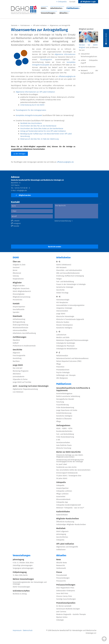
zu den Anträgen (19, 154)
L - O (58, 332)
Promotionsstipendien (66, 603)
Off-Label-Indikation (65, 544)
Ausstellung (17, 358)
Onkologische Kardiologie (66, 343)
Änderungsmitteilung (20, 325)
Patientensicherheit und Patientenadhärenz (72, 358)
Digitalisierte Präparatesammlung (25, 389)
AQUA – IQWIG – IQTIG (64, 428)
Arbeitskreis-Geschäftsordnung (24, 333)
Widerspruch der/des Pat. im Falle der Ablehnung (39, 139)
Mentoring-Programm (21, 371)
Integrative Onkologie (64, 308)
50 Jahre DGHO (62, 478)
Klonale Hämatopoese (65, 325)
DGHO (44, 8)
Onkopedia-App (62, 502)
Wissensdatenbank (63, 499)
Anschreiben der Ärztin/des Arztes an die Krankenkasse (42, 128)
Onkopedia (62, 2)
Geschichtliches (62, 537)
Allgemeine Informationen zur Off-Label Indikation (35, 92)
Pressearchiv (61, 581)
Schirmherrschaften (21, 591)
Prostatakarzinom (63, 370)
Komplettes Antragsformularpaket (29, 115)
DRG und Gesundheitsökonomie (68, 273)
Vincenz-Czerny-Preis (64, 596)
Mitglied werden (23, 195)
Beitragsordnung (19, 322)
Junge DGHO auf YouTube (22, 382)
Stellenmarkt (61, 568)
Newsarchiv (61, 565)
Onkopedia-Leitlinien (64, 491)
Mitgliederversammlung (21, 297)
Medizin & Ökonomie (64, 419)
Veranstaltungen (48, 13)
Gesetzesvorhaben (63, 443)
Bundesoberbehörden (64, 431)
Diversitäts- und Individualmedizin (69, 270)
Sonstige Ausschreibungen (66, 599)
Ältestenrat (17, 273)
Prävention (60, 367)
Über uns (17, 262)
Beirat (15, 270)
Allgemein (16, 353)
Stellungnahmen (63, 425)
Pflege (59, 364)
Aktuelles (64, 13)
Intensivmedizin (62, 311)
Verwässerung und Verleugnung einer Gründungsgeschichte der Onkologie (70, 461)
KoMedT (16, 343)
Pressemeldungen (63, 578)
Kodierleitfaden (63, 512)
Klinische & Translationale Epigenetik (70, 319)
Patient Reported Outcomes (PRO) (69, 361)
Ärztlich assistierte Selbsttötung (68, 396)
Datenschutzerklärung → (64, 221)
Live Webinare (18, 392)
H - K (58, 297)
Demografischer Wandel (65, 399)
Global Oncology (62, 293)
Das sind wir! (17, 368)
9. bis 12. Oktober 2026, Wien (23, 563)
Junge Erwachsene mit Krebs (67, 410)
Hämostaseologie (63, 300)
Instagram (16, 223)
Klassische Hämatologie (65, 316)
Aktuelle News (62, 563)
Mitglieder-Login (88, 2)
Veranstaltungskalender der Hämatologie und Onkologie (30, 583)
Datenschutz (28, 630)
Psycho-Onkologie (63, 373)
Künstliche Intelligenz (64, 328)
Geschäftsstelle (19, 309)
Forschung (60, 402)
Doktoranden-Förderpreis (66, 591)
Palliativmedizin (62, 356)
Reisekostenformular (20, 328)
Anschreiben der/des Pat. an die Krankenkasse (38, 126)
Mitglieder (17, 283)
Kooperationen (18, 279)
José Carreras (61, 612)
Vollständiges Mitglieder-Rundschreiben (71, 525)
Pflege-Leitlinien (62, 494)
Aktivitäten (17, 374)
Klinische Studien (63, 322)
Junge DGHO (18, 365)
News (59, 560)
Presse (59, 572)
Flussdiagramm (48, 60)
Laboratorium (61, 335)
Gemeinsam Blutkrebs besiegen (68, 609)
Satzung (16, 276)
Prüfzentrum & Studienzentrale (24, 346)
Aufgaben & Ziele (19, 265)
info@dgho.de (22, 191)
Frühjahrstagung (20, 572)
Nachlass (16, 361)
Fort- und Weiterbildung (65, 282)
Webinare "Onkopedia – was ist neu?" (70, 508)
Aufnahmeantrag (19, 319)
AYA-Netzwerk (61, 268)
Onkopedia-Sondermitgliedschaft (69, 505)
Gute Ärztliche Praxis (64, 445)
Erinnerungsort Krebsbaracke (67, 473)
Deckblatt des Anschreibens (31, 123)
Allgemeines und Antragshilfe (67, 547)
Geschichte (17, 350)
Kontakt (72, 2)
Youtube (15, 226)
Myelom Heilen (62, 617)
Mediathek (61, 528)
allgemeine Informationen (65, 54)
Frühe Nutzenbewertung (65, 408)
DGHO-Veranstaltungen (21, 587)
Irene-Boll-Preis (62, 593)
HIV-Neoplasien (62, 303)
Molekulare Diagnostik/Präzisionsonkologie (72, 340)
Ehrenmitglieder (19, 294)
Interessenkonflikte (20, 330)
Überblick (16, 340)
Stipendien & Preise (20, 379)
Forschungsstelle (19, 356)
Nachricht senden (55, 247)
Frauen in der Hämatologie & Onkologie (71, 284)
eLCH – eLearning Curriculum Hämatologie (31, 386)
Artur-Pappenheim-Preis (65, 588)
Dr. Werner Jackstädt (64, 606)
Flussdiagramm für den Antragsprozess (31, 110)
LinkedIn (15, 221)
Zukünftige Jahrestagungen (23, 565)
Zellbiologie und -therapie (66, 375)
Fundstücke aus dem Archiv (66, 467)
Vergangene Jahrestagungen (23, 568)
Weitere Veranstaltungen (23, 579)
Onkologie (60, 620)
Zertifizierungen (20, 337)
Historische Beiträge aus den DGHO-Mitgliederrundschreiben (70, 456)
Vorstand (16, 268)
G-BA (58, 440)
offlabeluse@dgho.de (67, 76)
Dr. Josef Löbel (62, 464)
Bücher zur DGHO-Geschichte (68, 452)
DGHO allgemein (62, 531)
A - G (58, 262)
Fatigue (59, 279)
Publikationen (73, 8)
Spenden (16, 312)
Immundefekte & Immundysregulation (70, 305)
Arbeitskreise (57, 8)
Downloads (17, 316)
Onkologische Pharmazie (65, 346)
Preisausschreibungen (66, 585)
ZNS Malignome (62, 378)
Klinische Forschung (64, 448)
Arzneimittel (61, 497)
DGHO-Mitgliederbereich (22, 291)
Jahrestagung (61, 534)
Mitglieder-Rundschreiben (68, 519)
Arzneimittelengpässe (64, 394)
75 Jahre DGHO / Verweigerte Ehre (69, 476)
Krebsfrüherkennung (64, 413)
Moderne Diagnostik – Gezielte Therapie (71, 614)
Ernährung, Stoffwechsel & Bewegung (70, 276)
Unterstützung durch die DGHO (32, 105)
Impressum (17, 630)
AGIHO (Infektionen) (64, 265)
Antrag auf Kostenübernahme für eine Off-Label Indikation (43, 131)
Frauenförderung (62, 405)
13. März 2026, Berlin (20, 575)
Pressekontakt (62, 575)
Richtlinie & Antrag (20, 594)
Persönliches (18, 300)
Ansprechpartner (19, 307)
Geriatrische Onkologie (65, 287)
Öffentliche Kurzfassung (65, 522)
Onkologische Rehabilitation (67, 349)
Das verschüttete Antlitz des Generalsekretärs (73, 470)
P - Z (58, 353)
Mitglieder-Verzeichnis (21, 289)
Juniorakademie (19, 377)
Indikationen (61, 550)
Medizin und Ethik (63, 338)
